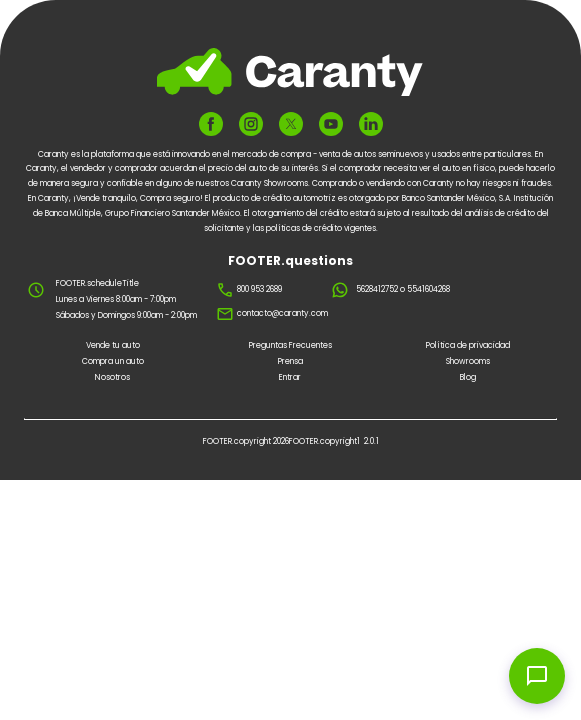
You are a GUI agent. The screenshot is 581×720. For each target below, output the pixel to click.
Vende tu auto (113, 345)
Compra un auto (113, 361)
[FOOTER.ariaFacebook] (211, 124)
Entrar (290, 377)
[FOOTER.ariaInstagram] (251, 124)
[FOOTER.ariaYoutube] (331, 124)
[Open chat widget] (537, 676)
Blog (468, 377)
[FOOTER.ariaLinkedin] (371, 124)
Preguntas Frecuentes (290, 345)
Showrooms (468, 361)
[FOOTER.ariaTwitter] (291, 123)
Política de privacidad (468, 345)
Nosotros (112, 377)
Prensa (290, 361)
